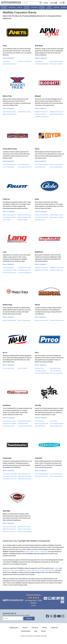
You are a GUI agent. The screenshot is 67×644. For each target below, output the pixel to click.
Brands (44, 631)
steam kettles (27, 570)
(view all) (33, 606)
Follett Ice (6, 199)
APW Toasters (39, 61)
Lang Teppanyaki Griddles (10, 270)
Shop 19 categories (41, 418)
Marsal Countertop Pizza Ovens (42, 320)
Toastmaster (7, 458)
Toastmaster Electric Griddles (25, 474)
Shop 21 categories (41, 58)
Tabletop (20, 7)
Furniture (56, 7)
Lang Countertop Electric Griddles (25, 272)
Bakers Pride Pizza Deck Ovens (25, 112)
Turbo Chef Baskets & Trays (57, 476)
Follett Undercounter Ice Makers (10, 215)
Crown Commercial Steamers (10, 165)
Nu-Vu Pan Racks (23, 368)
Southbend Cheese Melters (10, 423)
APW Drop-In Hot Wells (56, 64)
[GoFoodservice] (11, 3)
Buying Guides (26, 631)
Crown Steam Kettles (23, 165)
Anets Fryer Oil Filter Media (25, 61)
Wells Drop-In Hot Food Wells (25, 527)
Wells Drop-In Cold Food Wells (10, 531)
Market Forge (7, 305)
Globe (37, 199)
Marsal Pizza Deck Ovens (57, 320)
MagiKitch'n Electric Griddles (57, 270)
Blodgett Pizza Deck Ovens (42, 112)
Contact (46, 3)
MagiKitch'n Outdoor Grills (57, 268)
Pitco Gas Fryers (39, 368)
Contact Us (54, 628)
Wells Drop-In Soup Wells (9, 527)
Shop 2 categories (8, 317)
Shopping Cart (14, 628)
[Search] (31, 3)
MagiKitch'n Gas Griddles (42, 270)
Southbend (7, 405)
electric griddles (50, 570)
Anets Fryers (6, 61)
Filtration (63, 7)
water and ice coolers (38, 570)
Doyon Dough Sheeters (56, 167)
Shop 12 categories (9, 211)
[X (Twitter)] (51, 616)
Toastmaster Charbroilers (10, 476)
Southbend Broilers (23, 423)
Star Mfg (38, 405)
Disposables (34, 7)
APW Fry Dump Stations (56, 61)
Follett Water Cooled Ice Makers (10, 217)
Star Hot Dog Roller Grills (42, 423)
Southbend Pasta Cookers (25, 426)
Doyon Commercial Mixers (42, 165)
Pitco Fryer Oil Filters (55, 371)
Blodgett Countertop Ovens (42, 117)
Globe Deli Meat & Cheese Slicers (57, 215)
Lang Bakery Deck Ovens (24, 270)
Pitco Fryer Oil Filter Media (42, 373)
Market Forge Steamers (24, 320)
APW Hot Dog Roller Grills (42, 64)
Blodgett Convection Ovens (57, 112)
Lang (5, 252)
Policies (44, 628)
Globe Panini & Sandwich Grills (42, 217)
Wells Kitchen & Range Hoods (10, 529)
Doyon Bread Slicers (40, 167)
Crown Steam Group (10, 149)
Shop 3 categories (8, 58)
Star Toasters (54, 421)
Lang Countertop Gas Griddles (10, 272)
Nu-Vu (5, 353)
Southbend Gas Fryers (9, 426)
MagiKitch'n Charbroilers (41, 268)
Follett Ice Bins (7, 220)
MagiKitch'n (39, 252)
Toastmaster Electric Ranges (10, 479)
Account (25, 628)
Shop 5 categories (41, 108)
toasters (57, 568)
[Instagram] (63, 616)
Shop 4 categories (8, 108)
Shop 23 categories (41, 211)
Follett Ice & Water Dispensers (25, 215)
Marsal (37, 305)
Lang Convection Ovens (24, 268)
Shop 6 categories (41, 365)
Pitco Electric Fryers (55, 368)
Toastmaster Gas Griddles (10, 474)
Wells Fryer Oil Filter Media (25, 531)
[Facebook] (47, 616)
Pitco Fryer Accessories (56, 373)
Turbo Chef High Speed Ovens (42, 474)
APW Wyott (39, 46)
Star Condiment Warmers (57, 423)
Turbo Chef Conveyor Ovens (57, 474)
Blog (36, 631)
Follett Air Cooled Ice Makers (25, 217)
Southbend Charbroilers (9, 421)
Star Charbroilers (39, 421)
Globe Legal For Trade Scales (57, 217)
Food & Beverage (49, 7)
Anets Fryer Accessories (9, 64)
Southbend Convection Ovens (25, 421)
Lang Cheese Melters (8, 268)
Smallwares (12, 7)
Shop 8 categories (8, 264)
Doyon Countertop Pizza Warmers (57, 165)
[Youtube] (59, 616)
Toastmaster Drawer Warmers (25, 479)
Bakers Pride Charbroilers (10, 114)
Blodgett (38, 96)
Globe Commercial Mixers (42, 215)
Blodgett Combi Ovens (41, 114)
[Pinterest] (55, 616)
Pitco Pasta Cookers (40, 371)
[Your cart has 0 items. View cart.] (62, 3)
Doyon (37, 149)
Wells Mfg (6, 511)
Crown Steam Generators (25, 167)
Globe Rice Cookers (40, 220)
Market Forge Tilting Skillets (10, 320)
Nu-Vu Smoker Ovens (9, 368)
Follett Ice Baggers (23, 220)
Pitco (37, 353)
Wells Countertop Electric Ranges (25, 529)
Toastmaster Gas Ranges (25, 476)
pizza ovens (11, 570)
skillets (17, 570)
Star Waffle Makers (40, 426)
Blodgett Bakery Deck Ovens (57, 114)
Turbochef (38, 458)
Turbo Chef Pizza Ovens (41, 476)
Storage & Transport (42, 7)
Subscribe (29, 618)
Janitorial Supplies (27, 7)
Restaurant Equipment (4, 7)
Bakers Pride (7, 96)
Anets (5, 46)
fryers (5, 570)
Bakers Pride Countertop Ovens (10, 112)
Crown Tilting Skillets (8, 167)
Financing (35, 628)
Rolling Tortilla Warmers (56, 426)
